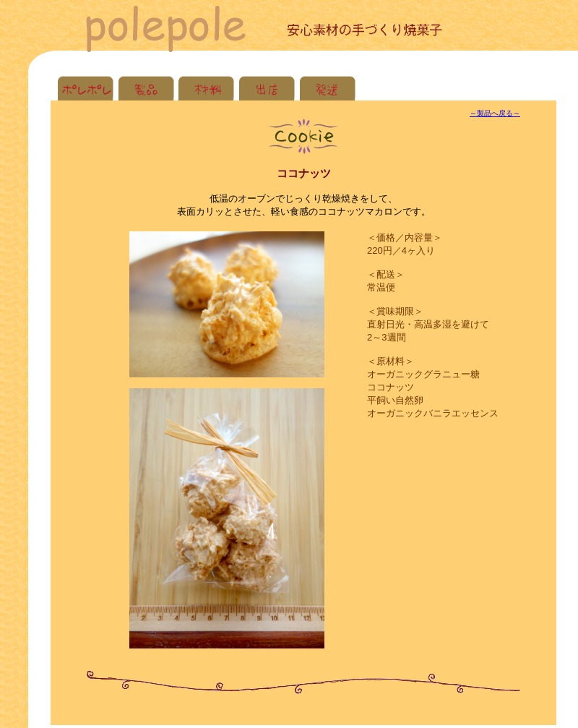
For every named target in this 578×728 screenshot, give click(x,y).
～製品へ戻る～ (495, 113)
